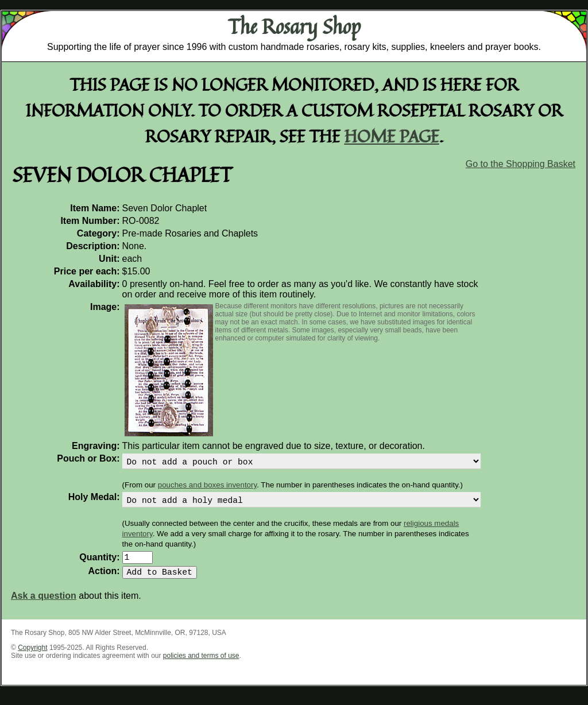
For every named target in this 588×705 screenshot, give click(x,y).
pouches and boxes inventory (207, 487)
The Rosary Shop (294, 26)
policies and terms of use (201, 665)
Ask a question (44, 605)
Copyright (32, 657)
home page (392, 136)
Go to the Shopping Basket (521, 164)
